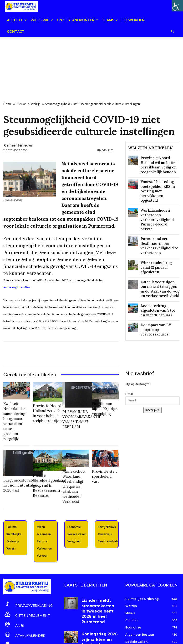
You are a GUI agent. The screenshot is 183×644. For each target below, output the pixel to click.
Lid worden (133, 20)
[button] (173, 32)
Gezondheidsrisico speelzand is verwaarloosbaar (94, 613)
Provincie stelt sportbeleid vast (103, 457)
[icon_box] (25, 577)
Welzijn (36, 104)
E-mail (129, 340)
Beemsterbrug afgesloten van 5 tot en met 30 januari (159, 266)
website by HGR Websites (116, 638)
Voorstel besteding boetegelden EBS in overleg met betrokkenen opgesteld (160, 181)
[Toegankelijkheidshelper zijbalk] (177, 6)
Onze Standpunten (77, 20)
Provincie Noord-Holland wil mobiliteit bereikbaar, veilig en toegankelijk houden (158, 163)
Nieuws (21, 104)
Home (8, 104)
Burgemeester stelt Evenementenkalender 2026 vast (19, 461)
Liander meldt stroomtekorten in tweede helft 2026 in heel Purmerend (98, 578)
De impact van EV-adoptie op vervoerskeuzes (159, 279)
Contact (16, 31)
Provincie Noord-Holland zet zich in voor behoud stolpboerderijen (45, 409)
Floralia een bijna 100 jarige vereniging (104, 407)
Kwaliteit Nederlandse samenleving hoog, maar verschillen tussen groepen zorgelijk (16, 413)
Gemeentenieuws (18, 145)
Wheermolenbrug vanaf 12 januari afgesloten (159, 233)
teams (110, 20)
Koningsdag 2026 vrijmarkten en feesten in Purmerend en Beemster (98, 596)
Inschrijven (152, 356)
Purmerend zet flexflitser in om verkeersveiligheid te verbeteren (160, 218)
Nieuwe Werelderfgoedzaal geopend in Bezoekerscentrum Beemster (46, 463)
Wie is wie (42, 20)
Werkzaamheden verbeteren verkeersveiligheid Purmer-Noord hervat (160, 200)
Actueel (17, 20)
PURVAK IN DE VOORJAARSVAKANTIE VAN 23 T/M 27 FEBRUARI (79, 412)
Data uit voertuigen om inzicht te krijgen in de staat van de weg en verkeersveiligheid (160, 249)
